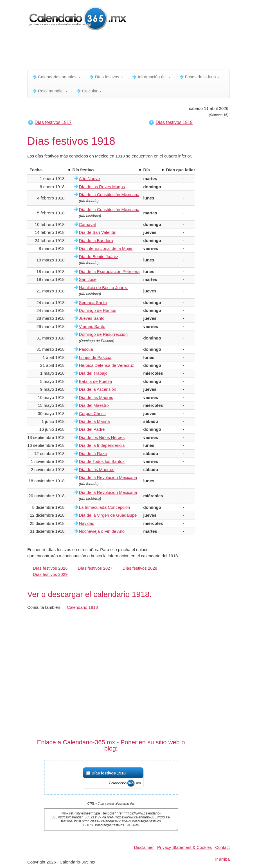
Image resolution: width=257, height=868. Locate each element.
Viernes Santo (92, 326)
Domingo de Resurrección (103, 334)
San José (88, 279)
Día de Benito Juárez (99, 257)
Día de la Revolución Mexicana (108, 477)
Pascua (86, 349)
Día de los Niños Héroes (102, 437)
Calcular (89, 91)
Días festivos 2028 (140, 568)
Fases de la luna (199, 77)
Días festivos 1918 (109, 773)
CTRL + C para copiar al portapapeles (111, 804)
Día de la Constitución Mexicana (109, 195)
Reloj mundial (50, 91)
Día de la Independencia (102, 445)
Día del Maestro (94, 405)
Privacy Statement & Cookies (184, 847)
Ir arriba (222, 859)
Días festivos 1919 (174, 122)
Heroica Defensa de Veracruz (107, 365)
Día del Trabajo (93, 373)
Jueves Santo (92, 318)
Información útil (151, 77)
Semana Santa (93, 302)
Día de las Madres (96, 397)
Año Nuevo (89, 178)
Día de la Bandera (96, 240)
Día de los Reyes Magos (102, 187)
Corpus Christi (92, 413)
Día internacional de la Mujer (106, 248)
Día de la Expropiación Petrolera (109, 271)
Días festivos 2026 (50, 568)
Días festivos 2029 (50, 574)
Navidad (87, 523)
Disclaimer (144, 847)
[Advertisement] (130, 52)
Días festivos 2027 (95, 568)
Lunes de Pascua (95, 357)
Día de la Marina (94, 421)
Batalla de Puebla (96, 381)
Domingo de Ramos (98, 310)
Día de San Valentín (98, 232)
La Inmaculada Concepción (105, 507)
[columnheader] (49, 170)
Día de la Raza (93, 453)
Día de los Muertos (97, 469)
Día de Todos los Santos (102, 461)
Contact (222, 847)
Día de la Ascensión (98, 389)
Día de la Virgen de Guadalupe (108, 515)
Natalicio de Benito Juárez (103, 288)
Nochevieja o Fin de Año (102, 531)
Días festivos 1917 (53, 122)
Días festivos (106, 77)
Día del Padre (92, 429)
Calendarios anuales (56, 77)
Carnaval (87, 224)
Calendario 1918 (82, 607)
